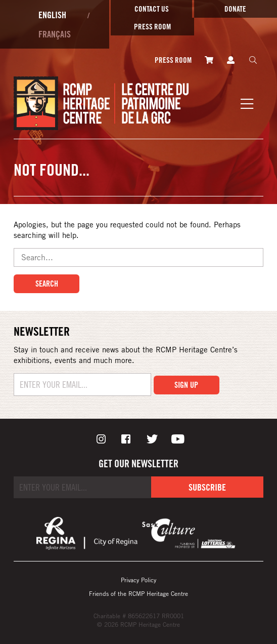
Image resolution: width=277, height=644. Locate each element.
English (52, 15)
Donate (235, 9)
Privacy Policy (138, 580)
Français (55, 34)
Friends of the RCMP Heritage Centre (138, 593)
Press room (152, 27)
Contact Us (152, 9)
